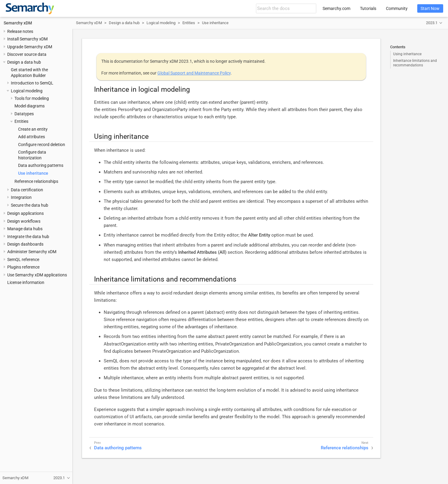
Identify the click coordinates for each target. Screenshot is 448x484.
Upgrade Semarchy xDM (30, 47)
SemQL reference (23, 260)
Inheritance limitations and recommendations (415, 63)
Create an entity (33, 129)
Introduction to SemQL (32, 83)
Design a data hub (24, 62)
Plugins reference (23, 267)
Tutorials (368, 8)
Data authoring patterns (41, 165)
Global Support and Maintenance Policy (194, 73)
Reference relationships (36, 181)
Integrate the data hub (28, 237)
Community (397, 8)
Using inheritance (407, 54)
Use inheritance (33, 173)
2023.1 (432, 23)
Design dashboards (25, 244)
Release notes (20, 31)
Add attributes (32, 137)
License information (26, 282)
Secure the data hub (30, 205)
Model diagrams (30, 106)
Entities (21, 121)
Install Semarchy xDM (27, 39)
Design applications (25, 213)
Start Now (430, 8)
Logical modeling (27, 91)
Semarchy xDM (18, 23)
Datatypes (24, 114)
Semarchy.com (336, 8)
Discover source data (27, 54)
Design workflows (24, 221)
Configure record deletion (42, 145)
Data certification (27, 190)
